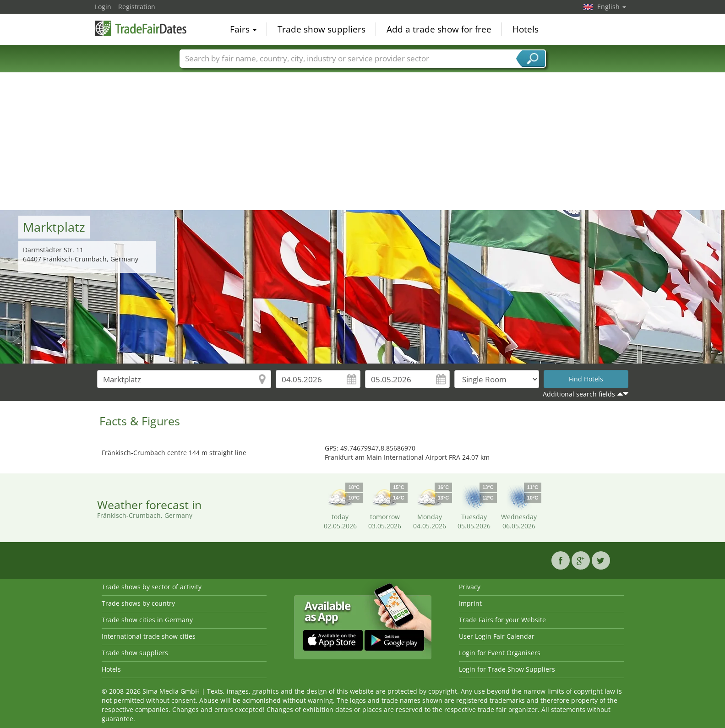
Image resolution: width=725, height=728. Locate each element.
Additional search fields (579, 394)
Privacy (470, 587)
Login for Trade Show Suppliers (507, 669)
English (612, 7)
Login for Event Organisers (500, 653)
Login (103, 7)
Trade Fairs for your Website (502, 620)
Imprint (470, 603)
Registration (137, 7)
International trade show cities (149, 636)
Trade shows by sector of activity (152, 587)
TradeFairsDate (141, 28)
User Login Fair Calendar (497, 636)
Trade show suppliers (322, 29)
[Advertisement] (363, 141)
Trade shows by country (138, 603)
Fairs (243, 29)
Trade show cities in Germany (147, 620)
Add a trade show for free (439, 29)
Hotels (526, 29)
